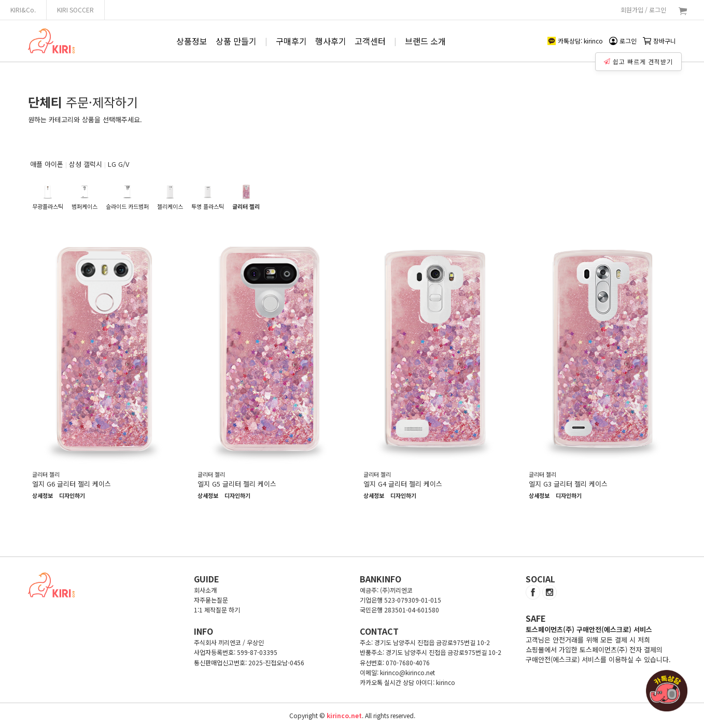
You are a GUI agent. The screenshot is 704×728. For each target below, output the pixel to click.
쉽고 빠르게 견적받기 (640, 59)
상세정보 (43, 496)
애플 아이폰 (47, 164)
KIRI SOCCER (75, 10)
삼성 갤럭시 (86, 164)
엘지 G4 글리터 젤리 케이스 (403, 484)
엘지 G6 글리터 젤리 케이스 (72, 484)
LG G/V (118, 164)
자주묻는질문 (211, 600)
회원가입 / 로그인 (643, 10)
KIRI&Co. (23, 10)
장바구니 (659, 41)
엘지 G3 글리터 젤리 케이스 (568, 484)
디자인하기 (72, 496)
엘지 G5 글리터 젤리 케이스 (237, 484)
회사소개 (205, 590)
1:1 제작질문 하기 (217, 610)
